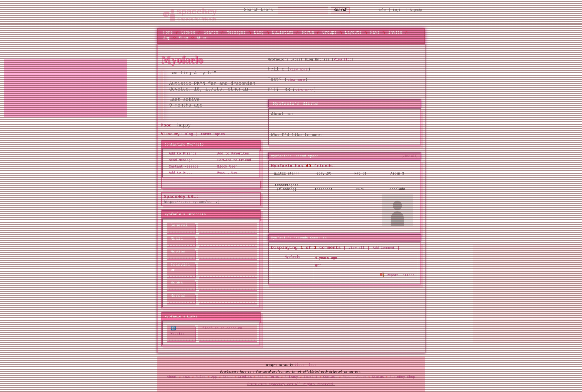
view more (299, 70)
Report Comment (397, 274)
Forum (308, 32)
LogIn (398, 10)
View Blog (343, 59)
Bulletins (283, 32)
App (167, 38)
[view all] (410, 156)
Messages (236, 32)
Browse (188, 32)
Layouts (353, 32)
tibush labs (306, 365)
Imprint (311, 377)
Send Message (179, 160)
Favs (375, 32)
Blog (259, 32)
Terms (274, 377)
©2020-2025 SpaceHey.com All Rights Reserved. (291, 384)
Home (168, 32)
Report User (226, 173)
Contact (330, 377)
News (186, 377)
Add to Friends (181, 154)
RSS (260, 377)
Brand (228, 377)
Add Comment (384, 248)
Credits (245, 377)
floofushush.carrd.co (222, 328)
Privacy (291, 377)
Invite (395, 32)
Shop (184, 38)
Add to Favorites (231, 154)
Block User (225, 167)
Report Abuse (354, 377)
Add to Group (179, 173)
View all (357, 248)
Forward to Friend (232, 160)
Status (378, 377)
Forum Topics (213, 134)
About (203, 38)
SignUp (416, 10)
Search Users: (254, 10)
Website (178, 331)
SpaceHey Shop (402, 377)
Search (346, 10)
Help (382, 10)
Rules (201, 377)
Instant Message (182, 167)
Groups (329, 32)
